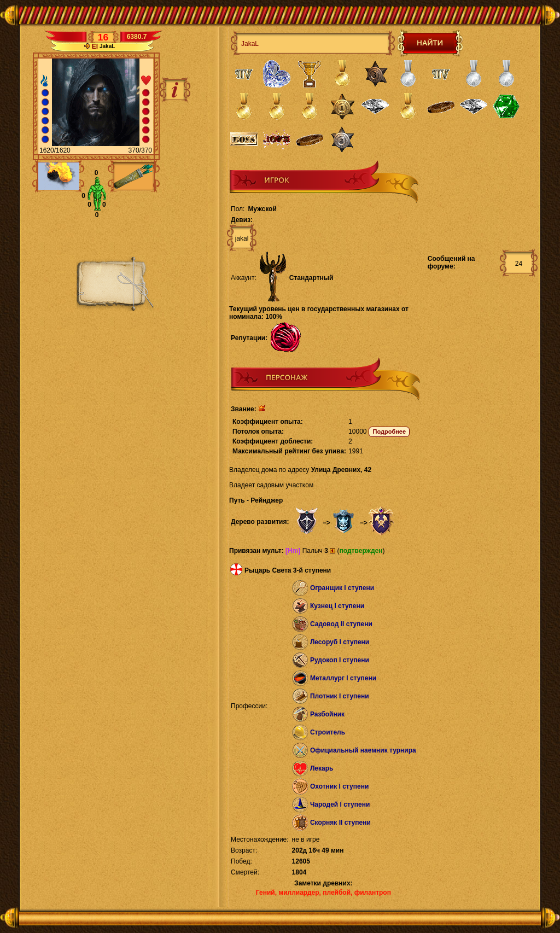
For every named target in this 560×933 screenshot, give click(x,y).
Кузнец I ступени (337, 606)
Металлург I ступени (343, 678)
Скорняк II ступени (340, 823)
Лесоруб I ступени (340, 642)
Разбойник (327, 714)
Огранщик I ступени (342, 588)
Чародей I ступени (340, 804)
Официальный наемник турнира (363, 750)
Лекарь (322, 768)
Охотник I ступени (339, 786)
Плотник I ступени (340, 696)
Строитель (328, 732)
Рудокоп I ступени (340, 660)
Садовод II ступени (341, 624)
